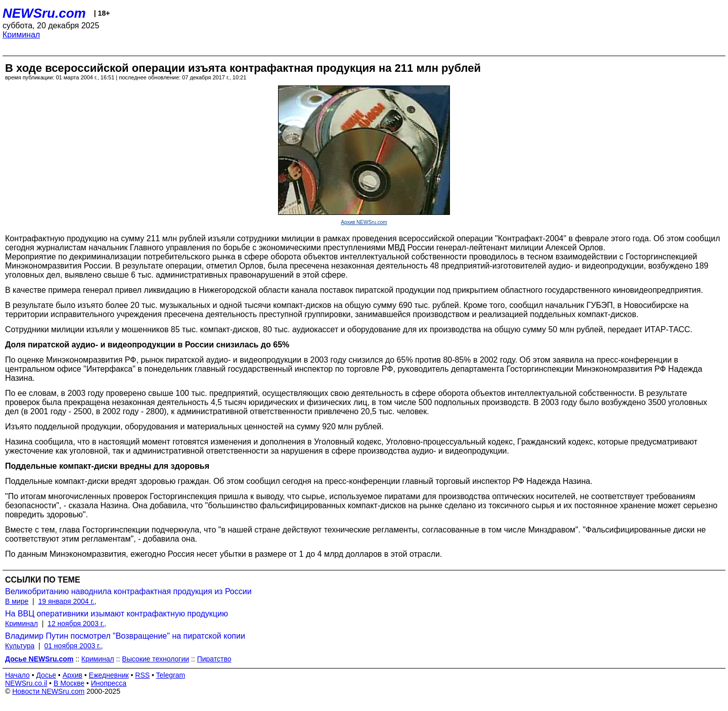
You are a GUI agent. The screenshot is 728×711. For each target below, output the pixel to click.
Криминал (21, 35)
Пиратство (214, 659)
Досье (46, 675)
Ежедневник (109, 675)
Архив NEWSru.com (364, 222)
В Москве (69, 683)
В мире (17, 601)
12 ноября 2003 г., (77, 624)
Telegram (171, 675)
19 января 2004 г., (67, 601)
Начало (17, 675)
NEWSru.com (44, 13)
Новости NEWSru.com (48, 691)
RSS (142, 675)
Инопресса (109, 683)
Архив (73, 675)
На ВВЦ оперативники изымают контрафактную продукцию (117, 614)
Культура (20, 646)
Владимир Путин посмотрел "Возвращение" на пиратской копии (125, 636)
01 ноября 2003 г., (73, 646)
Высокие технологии (155, 659)
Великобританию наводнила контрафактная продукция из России (128, 591)
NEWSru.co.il (26, 683)
